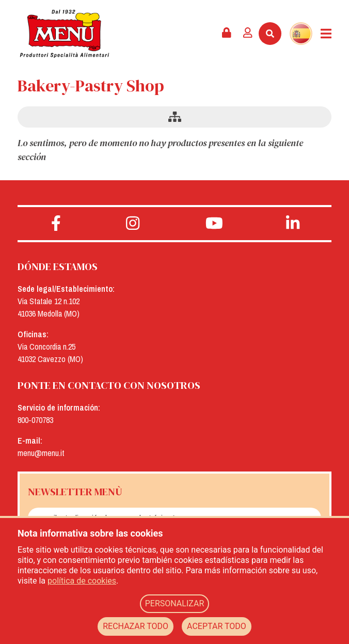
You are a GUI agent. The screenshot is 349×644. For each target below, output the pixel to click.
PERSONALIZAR (175, 603)
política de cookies (82, 581)
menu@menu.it (41, 453)
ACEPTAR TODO (217, 626)
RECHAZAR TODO (136, 626)
